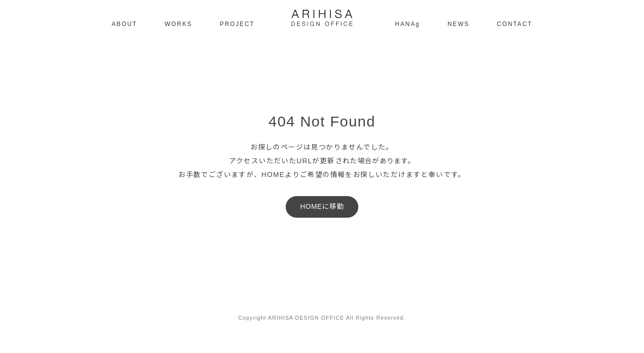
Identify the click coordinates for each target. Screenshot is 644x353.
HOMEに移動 (322, 206)
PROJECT (237, 24)
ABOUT (124, 24)
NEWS (459, 24)
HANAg (408, 24)
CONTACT (514, 24)
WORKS (179, 24)
